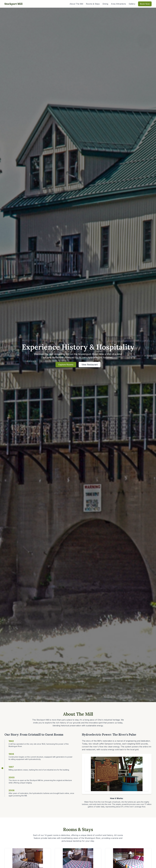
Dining (105, 4)
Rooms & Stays (93, 4)
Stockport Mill (14, 4)
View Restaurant (90, 365)
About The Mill (76, 4)
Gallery (132, 4)
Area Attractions (118, 4)
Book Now (145, 4)
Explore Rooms (66, 365)
